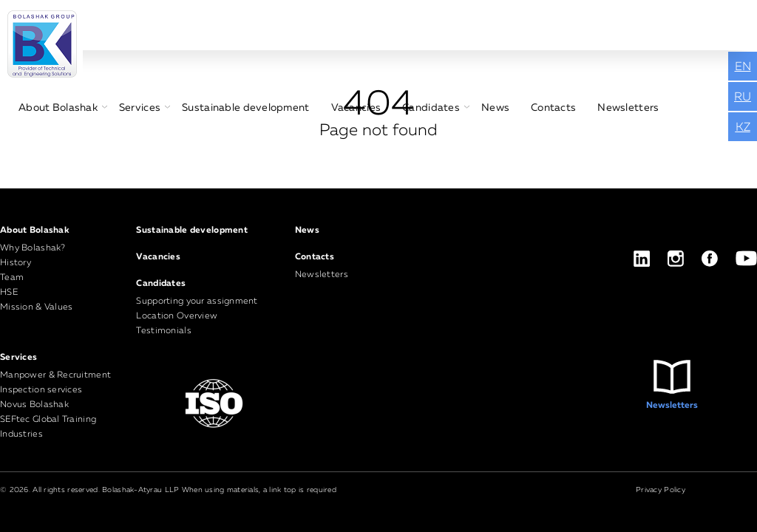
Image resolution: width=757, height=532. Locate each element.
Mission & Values (36, 307)
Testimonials (163, 331)
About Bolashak (58, 108)
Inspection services (41, 390)
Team (12, 278)
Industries (21, 434)
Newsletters (628, 108)
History (16, 263)
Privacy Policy (661, 490)
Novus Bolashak (34, 405)
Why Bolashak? (33, 248)
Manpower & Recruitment (55, 375)
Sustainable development (245, 108)
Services (140, 108)
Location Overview (177, 316)
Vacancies (356, 108)
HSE (9, 293)
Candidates (431, 108)
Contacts (553, 108)
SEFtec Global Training (48, 420)
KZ (743, 128)
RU (743, 98)
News (495, 108)
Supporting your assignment (197, 301)
